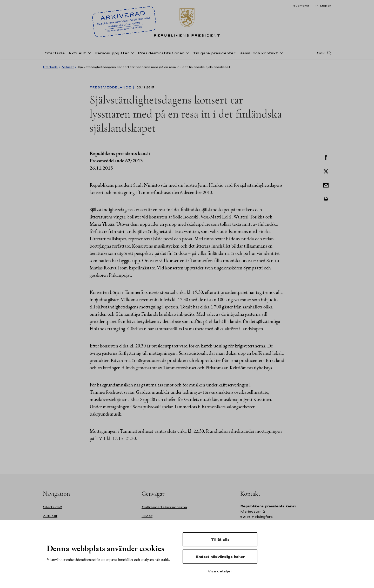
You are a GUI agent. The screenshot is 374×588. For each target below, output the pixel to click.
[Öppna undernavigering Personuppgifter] (132, 53)
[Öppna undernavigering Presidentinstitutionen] (187, 53)
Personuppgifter (112, 53)
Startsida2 (52, 507)
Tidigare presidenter (214, 53)
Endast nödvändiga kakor (220, 557)
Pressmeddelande (111, 87)
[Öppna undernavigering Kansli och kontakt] (280, 53)
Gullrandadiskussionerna (164, 507)
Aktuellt (77, 53)
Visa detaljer (220, 571)
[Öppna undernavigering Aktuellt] (88, 53)
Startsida (55, 53)
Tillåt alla (220, 539)
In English (323, 5)
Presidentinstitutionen (161, 53)
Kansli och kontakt (259, 53)
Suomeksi (301, 5)
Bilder (147, 516)
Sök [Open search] (321, 53)
